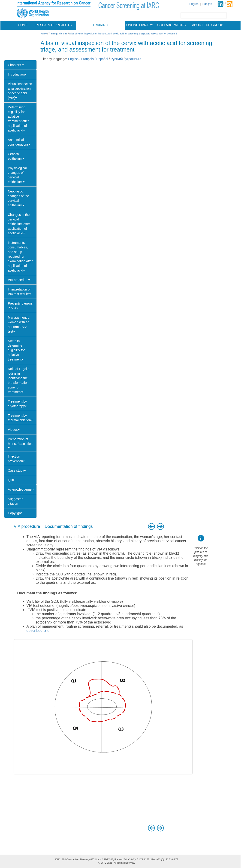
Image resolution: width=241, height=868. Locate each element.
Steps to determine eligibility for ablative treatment (16, 350)
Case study (17, 471)
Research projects (54, 25)
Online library (140, 25)
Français (207, 4)
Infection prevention (16, 459)
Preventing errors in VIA (20, 306)
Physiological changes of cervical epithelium (17, 175)
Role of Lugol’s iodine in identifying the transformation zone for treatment (18, 380)
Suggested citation (16, 501)
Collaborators (171, 25)
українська (133, 59)
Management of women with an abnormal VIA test (19, 324)
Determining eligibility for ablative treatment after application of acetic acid (18, 119)
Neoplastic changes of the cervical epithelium (18, 198)
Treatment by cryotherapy (17, 404)
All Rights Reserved (124, 863)
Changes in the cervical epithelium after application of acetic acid (19, 224)
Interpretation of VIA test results (20, 292)
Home (23, 25)
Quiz (11, 480)
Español (102, 59)
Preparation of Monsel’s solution (20, 443)
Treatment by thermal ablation (20, 418)
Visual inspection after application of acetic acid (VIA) (20, 91)
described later (39, 631)
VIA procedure (19, 280)
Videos (14, 430)
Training (100, 25)
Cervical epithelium (16, 156)
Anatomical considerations (19, 142)
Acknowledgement (21, 489)
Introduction (17, 74)
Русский (117, 59)
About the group (208, 25)
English (194, 4)
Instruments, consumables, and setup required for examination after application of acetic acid (20, 257)
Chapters (16, 65)
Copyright (15, 513)
